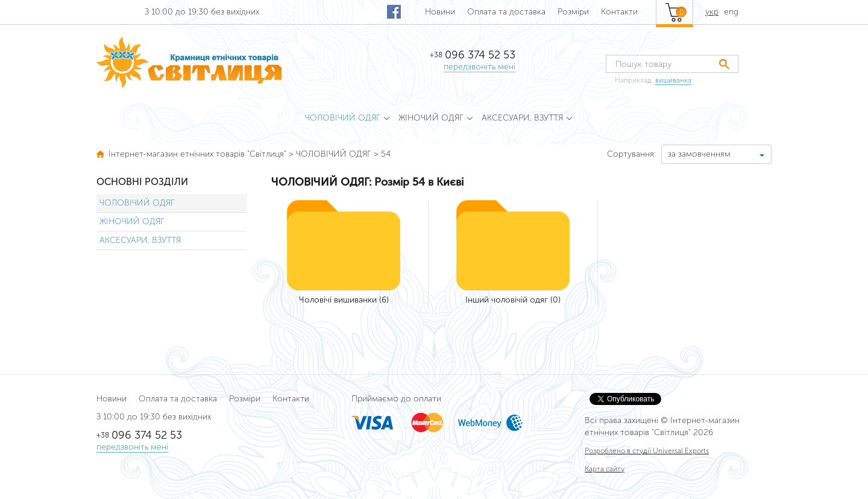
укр (712, 12)
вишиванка (673, 80)
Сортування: (631, 154)
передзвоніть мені (480, 67)
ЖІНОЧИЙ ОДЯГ (132, 221)
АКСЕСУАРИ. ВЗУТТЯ (140, 240)
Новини (440, 12)
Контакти (619, 12)
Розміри (573, 12)
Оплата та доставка (506, 12)
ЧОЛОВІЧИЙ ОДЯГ (137, 203)
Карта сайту (605, 469)
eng (731, 12)
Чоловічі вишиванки (338, 300)
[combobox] (716, 154)
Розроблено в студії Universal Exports (647, 451)
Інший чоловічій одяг (507, 300)
